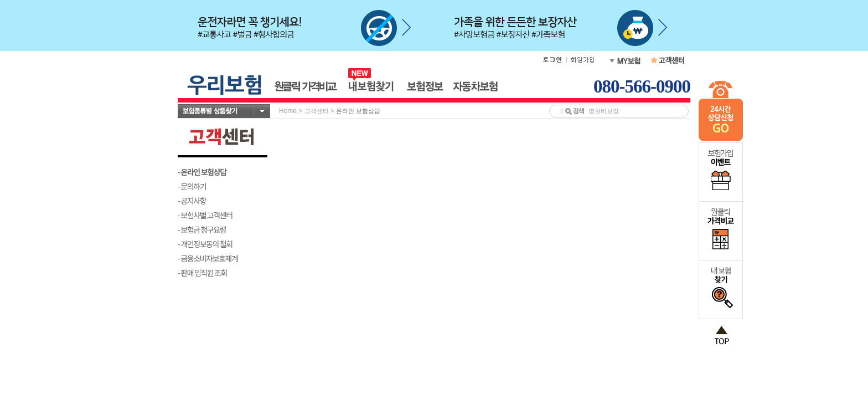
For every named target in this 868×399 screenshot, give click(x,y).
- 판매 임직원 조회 (202, 273)
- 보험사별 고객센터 (205, 215)
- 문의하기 (192, 186)
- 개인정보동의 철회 (205, 244)
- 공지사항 (192, 201)
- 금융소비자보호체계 (208, 258)
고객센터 (317, 111)
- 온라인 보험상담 (202, 172)
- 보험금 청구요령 (202, 229)
